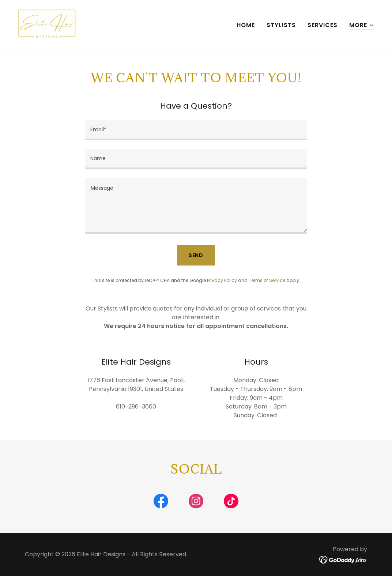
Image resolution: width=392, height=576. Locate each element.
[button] (362, 25)
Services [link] (323, 25)
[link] (47, 24)
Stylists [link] (281, 25)
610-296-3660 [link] (136, 406)
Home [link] (246, 25)
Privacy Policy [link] (222, 280)
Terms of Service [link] (267, 280)
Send (196, 255)
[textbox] (196, 130)
